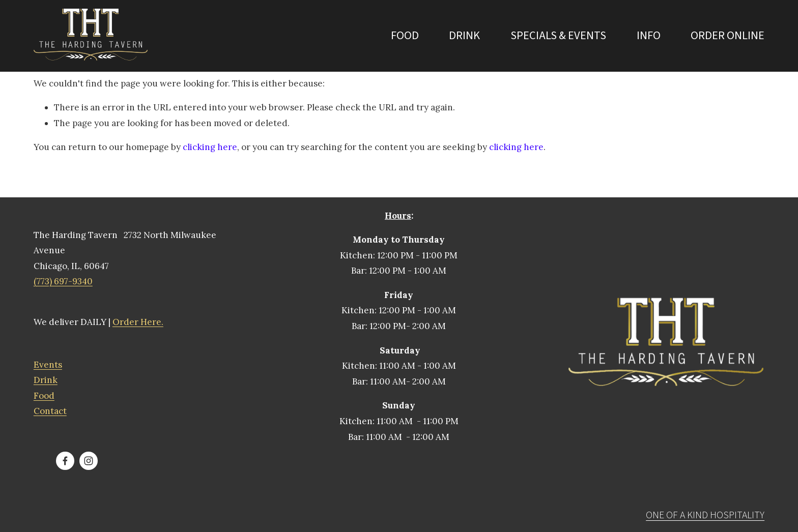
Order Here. (138, 322)
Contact (50, 411)
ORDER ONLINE (728, 36)
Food (405, 36)
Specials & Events (558, 36)
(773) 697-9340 (63, 281)
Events (48, 365)
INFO (649, 36)
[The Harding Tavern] (65, 461)
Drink (464, 36)
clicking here (210, 147)
